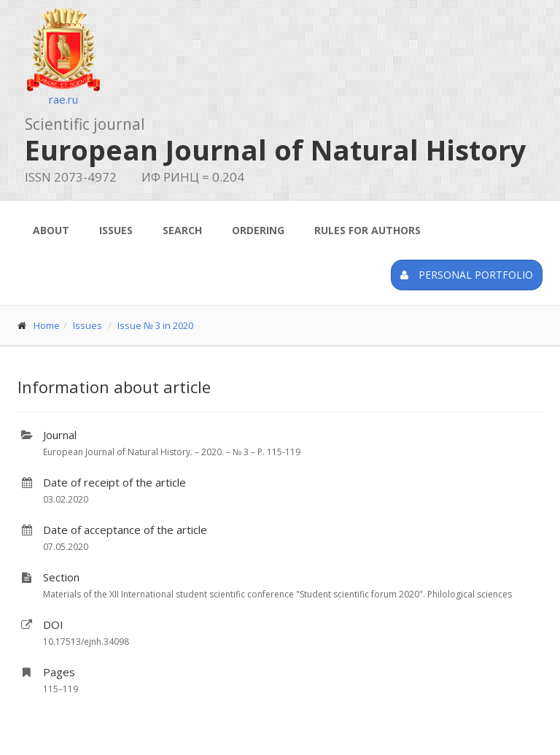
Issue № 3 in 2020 (155, 325)
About (51, 230)
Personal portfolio (467, 275)
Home (47, 325)
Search (182, 230)
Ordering (258, 230)
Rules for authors (367, 230)
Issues (116, 230)
